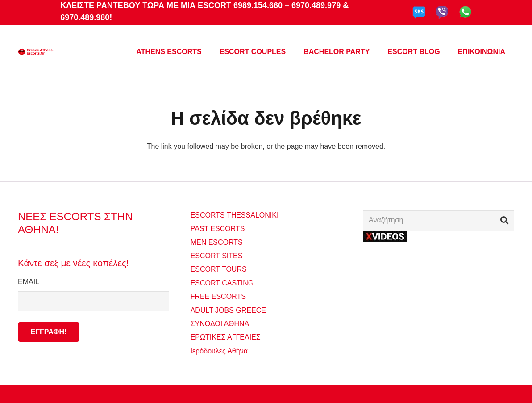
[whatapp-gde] (465, 13)
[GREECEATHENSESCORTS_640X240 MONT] (36, 52)
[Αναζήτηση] (438, 220)
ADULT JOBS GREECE (228, 310)
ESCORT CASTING (222, 283)
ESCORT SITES (217, 256)
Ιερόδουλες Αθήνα (219, 351)
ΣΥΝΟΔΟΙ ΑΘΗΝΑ (220, 324)
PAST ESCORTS (218, 229)
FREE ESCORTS (218, 296)
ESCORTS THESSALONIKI (235, 215)
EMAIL (94, 294)
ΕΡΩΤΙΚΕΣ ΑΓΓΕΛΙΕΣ (226, 337)
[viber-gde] (442, 13)
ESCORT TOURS (219, 269)
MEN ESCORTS (217, 242)
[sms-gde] (419, 13)
